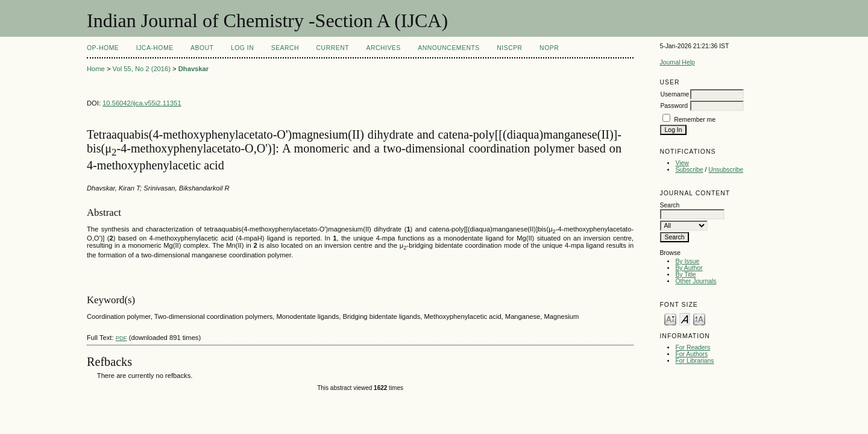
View (682, 163)
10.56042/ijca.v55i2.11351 (142, 103)
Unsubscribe (726, 170)
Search (285, 48)
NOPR (549, 48)
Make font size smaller (670, 319)
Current (333, 48)
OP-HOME (103, 48)
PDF (121, 338)
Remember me (695, 120)
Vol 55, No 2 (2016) (142, 69)
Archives (383, 48)
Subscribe (689, 170)
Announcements (449, 48)
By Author (689, 268)
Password (674, 106)
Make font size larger (699, 319)
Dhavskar (193, 69)
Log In (242, 48)
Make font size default (685, 319)
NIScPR (509, 48)
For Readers (693, 348)
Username (675, 94)
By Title (685, 275)
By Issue (687, 261)
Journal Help (677, 62)
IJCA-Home (155, 48)
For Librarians (694, 361)
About (202, 48)
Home (96, 69)
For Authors (691, 354)
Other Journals (696, 281)
